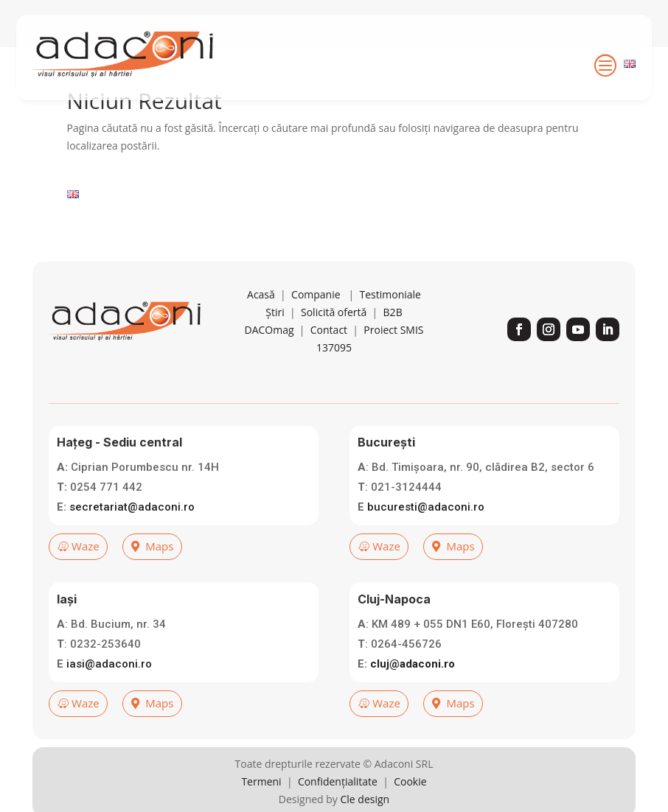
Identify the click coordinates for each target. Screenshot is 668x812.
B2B (393, 350)
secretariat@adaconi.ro (132, 545)
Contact (329, 368)
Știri (275, 350)
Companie (316, 333)
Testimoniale (390, 333)
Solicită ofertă (334, 350)
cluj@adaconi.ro (413, 701)
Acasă (261, 333)
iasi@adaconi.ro (109, 701)
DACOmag (269, 368)
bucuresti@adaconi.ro (426, 545)
